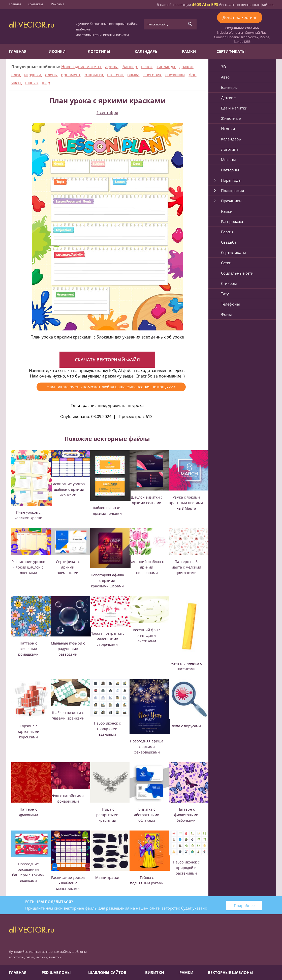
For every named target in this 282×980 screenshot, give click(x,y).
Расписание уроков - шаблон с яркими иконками (68, 489)
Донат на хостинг (240, 17)
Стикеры (229, 283)
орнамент (71, 75)
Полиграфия (232, 191)
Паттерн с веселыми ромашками (28, 649)
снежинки (175, 75)
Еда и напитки (234, 108)
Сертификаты (231, 51)
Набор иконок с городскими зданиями (107, 729)
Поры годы (231, 180)
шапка (32, 83)
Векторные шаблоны (230, 972)
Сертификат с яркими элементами (68, 567)
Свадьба (229, 242)
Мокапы (228, 160)
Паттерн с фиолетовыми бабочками (186, 815)
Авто (225, 77)
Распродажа (232, 221)
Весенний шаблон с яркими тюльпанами (147, 567)
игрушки (33, 75)
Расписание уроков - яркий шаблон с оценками (28, 567)
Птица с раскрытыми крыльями (107, 815)
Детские (228, 98)
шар (46, 83)
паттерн (115, 75)
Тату (225, 294)
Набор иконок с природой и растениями (186, 868)
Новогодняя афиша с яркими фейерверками (147, 747)
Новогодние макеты (81, 67)
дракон (186, 67)
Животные (231, 118)
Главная (15, 4)
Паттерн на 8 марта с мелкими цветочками (186, 567)
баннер (130, 67)
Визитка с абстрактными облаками (147, 815)
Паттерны (230, 170)
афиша (112, 67)
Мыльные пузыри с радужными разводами (68, 649)
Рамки (189, 51)
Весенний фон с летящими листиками (147, 635)
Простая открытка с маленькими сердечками (107, 639)
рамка (133, 75)
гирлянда (166, 67)
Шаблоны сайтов (107, 972)
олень (51, 75)
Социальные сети (237, 273)
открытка (94, 75)
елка (16, 75)
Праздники (231, 201)
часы (16, 83)
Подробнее (244, 906)
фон (193, 75)
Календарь (146, 51)
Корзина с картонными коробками (28, 731)
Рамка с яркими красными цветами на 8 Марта (186, 503)
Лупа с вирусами (186, 726)
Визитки (155, 972)
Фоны (226, 314)
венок (147, 67)
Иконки (57, 51)
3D (224, 67)
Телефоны (230, 304)
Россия (227, 232)
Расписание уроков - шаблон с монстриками (68, 883)
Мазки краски (107, 877)
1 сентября (107, 112)
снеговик (152, 75)
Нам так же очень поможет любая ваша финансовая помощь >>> (111, 387)
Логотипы (99, 51)
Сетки (226, 263)
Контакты (35, 4)
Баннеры (229, 87)
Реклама (58, 4)
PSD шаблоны (56, 972)
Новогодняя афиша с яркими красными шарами (107, 580)
